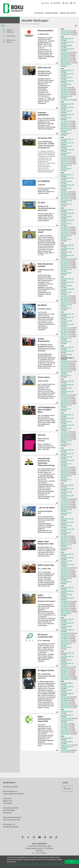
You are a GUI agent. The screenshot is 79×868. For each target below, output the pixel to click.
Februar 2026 (65, 33)
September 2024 (66, 81)
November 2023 (66, 107)
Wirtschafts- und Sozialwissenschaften (11, 826)
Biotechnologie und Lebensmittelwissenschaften (13, 793)
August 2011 (65, 533)
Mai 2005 (64, 727)
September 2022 (66, 150)
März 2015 (64, 403)
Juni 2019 (64, 262)
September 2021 (66, 185)
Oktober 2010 (65, 561)
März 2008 (64, 642)
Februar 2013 (65, 476)
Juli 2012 (64, 501)
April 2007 (64, 674)
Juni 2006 (64, 699)
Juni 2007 (64, 670)
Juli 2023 (64, 121)
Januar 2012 (65, 513)
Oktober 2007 (65, 660)
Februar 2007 (65, 677)
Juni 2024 (64, 89)
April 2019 (64, 266)
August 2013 (65, 464)
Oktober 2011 (65, 526)
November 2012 (66, 489)
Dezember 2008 (66, 619)
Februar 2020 (65, 236)
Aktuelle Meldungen (10, 31)
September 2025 (66, 49)
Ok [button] (72, 862)
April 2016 (64, 368)
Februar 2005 (65, 732)
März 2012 (64, 508)
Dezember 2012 (66, 485)
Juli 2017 (64, 329)
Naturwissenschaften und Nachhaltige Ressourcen (11, 810)
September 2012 (66, 496)
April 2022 (64, 162)
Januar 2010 (65, 582)
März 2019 (64, 268)
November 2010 (66, 558)
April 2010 (64, 575)
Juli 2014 (64, 432)
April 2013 (64, 472)
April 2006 (64, 702)
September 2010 (66, 564)
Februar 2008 (65, 644)
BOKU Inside (11, 36)
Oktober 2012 (65, 492)
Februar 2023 (65, 130)
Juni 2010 (64, 571)
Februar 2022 (65, 165)
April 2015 (64, 402)
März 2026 (64, 31)
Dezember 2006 (66, 683)
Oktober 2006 (65, 690)
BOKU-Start (25, 24)
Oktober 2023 (65, 111)
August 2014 (65, 428)
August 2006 (65, 697)
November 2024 (66, 74)
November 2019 (66, 248)
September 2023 (66, 114)
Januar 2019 (65, 273)
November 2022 (66, 143)
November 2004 (66, 742)
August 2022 (65, 153)
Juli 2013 (64, 467)
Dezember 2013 (66, 450)
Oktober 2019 (65, 252)
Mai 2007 (64, 672)
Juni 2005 (64, 725)
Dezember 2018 (66, 279)
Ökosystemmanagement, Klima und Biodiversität (12, 819)
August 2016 (65, 361)
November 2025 (66, 42)
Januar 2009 (65, 614)
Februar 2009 (65, 612)
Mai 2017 (64, 333)
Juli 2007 (64, 669)
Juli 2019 (64, 261)
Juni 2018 (64, 298)
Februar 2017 (65, 338)
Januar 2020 (65, 239)
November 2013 (66, 453)
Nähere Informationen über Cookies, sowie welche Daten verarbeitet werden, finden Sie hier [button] (35, 865)
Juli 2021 (64, 192)
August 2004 (65, 750)
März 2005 (64, 731)
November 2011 (66, 522)
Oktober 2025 (65, 45)
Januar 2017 (65, 342)
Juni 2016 (64, 365)
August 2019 (65, 259)
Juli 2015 (64, 397)
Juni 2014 (64, 434)
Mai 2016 (64, 367)
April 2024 (64, 93)
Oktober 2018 (65, 286)
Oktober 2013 (65, 457)
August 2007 (65, 667)
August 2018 (65, 292)
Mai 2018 (64, 299)
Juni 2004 (64, 752)
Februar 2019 (65, 269)
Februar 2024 (65, 96)
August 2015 (65, 395)
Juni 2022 (64, 158)
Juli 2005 (64, 724)
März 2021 (64, 199)
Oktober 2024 (65, 77)
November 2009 (66, 591)
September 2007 (66, 663)
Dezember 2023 (66, 104)
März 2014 (64, 439)
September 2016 (66, 358)
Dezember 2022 (66, 139)
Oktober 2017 (65, 321)
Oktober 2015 (65, 388)
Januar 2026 (65, 34)
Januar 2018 (65, 308)
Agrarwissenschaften (11, 787)
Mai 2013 (64, 471)
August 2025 (65, 52)
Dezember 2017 (66, 314)
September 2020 (66, 220)
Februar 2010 (65, 578)
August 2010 (65, 568)
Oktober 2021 (65, 181)
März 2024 (64, 95)
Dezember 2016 (66, 347)
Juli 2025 (64, 54)
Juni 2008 (64, 637)
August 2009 (65, 601)
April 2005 (64, 729)
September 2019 (66, 255)
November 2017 (66, 317)
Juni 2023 (64, 123)
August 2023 (65, 118)
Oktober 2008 (65, 626)
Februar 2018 (65, 305)
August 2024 (65, 84)
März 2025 (64, 61)
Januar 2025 (65, 64)
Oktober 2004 (65, 745)
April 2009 (64, 608)
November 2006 (66, 687)
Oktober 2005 (65, 718)
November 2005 (66, 715)
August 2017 (65, 328)
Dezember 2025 (66, 38)
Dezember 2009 (66, 588)
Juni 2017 (64, 331)
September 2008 (66, 630)
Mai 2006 (64, 700)
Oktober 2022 (65, 146)
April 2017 (64, 335)
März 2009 (64, 610)
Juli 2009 (64, 603)
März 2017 (64, 336)
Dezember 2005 (66, 711)
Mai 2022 (64, 160)
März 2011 (64, 543)
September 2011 (66, 529)
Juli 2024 (64, 88)
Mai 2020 (64, 230)
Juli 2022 (64, 156)
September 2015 (66, 391)
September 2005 (66, 720)
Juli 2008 (64, 635)
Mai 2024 (64, 91)
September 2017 (66, 324)
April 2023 (64, 126)
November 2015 (66, 385)
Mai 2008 (64, 638)
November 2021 (66, 178)
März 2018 (64, 303)
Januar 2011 (65, 548)
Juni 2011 (64, 538)
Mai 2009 (64, 607)
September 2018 (66, 289)
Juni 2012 (64, 502)
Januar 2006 (65, 707)
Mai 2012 (64, 504)
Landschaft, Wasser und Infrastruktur (7, 801)
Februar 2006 (65, 706)
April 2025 (64, 59)
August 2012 (65, 499)
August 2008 (65, 633)
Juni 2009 (64, 605)
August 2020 (65, 224)
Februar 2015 (65, 405)
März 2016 (64, 370)
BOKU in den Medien (11, 41)
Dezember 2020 (66, 210)
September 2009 (66, 598)
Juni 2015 (64, 398)
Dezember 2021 (66, 174)
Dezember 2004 (66, 738)
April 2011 (64, 541)
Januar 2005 (65, 734)
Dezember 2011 (66, 519)
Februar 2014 (65, 441)
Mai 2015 (64, 400)
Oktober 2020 (65, 217)
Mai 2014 (64, 435)
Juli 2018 (64, 296)
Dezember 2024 (66, 70)
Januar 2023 (65, 133)
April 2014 (64, 437)
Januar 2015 (65, 409)
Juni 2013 (64, 469)
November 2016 (66, 351)
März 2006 (64, 704)
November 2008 (66, 623)
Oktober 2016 (65, 354)
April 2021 (64, 197)
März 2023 (64, 128)
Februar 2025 (65, 63)
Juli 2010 (64, 570)
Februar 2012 (65, 509)
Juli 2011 (64, 536)
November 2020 (66, 213)
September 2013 (66, 460)
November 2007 (66, 656)
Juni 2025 (64, 56)
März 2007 (64, 675)
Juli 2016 (64, 363)
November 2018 (66, 282)
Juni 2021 (64, 194)
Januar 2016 (65, 375)
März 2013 (64, 474)
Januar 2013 (65, 479)
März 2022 (64, 163)
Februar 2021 (65, 200)
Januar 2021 (65, 204)
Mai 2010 (64, 573)
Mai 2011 (64, 540)
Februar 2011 (65, 545)
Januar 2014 (65, 444)
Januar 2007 (65, 679)
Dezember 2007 (66, 653)
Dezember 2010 (66, 554)
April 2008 (64, 640)
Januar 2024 (65, 100)
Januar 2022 (65, 169)
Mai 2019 (64, 264)
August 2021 (65, 188)
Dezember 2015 (66, 381)
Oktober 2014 (65, 421)
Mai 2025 (64, 57)
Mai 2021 (64, 195)
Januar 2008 (65, 647)
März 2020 (64, 234)
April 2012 (64, 506)
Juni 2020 (64, 229)
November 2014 (66, 418)
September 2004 (66, 747)
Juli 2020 (64, 227)
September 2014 (66, 425)
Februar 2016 (65, 372)
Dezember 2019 (66, 245)
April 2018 (64, 301)
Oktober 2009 (65, 594)
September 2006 (66, 693)
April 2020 (64, 232)
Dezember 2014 (66, 415)
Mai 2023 (64, 125)
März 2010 (64, 576)
